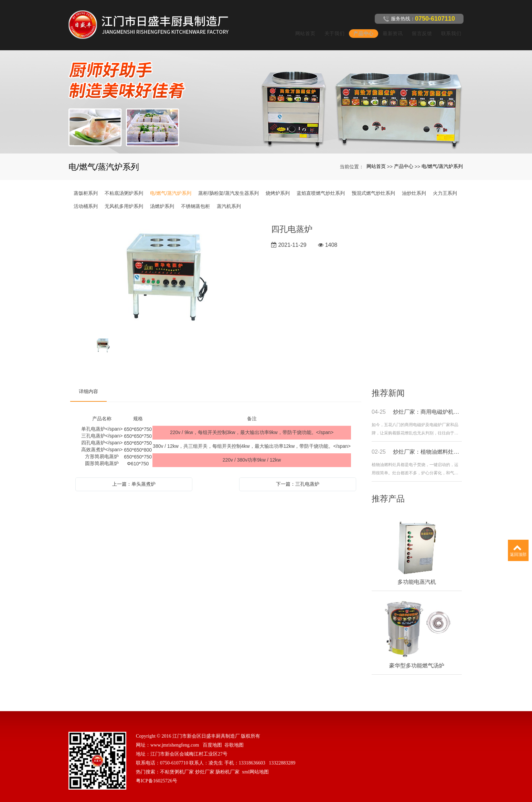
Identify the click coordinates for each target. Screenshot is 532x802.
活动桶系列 (86, 198)
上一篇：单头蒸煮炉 (134, 476)
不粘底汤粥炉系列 (124, 185)
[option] (166, 268)
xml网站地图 (255, 764)
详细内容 (88, 383)
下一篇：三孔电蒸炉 (298, 476)
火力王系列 (445, 185)
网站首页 (303, 29)
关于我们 (332, 29)
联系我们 (449, 29)
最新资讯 (391, 29)
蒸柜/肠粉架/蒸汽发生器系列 (228, 185)
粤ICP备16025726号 (157, 773)
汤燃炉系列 (162, 198)
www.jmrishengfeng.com (175, 737)
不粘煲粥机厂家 (177, 764)
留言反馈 (420, 29)
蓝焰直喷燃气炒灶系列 (321, 185)
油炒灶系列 (414, 185)
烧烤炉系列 (278, 185)
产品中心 (361, 29)
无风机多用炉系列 (124, 198)
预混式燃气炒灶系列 (373, 185)
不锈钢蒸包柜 (195, 198)
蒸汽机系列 (229, 198)
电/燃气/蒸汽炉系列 (442, 158)
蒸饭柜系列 (86, 185)
